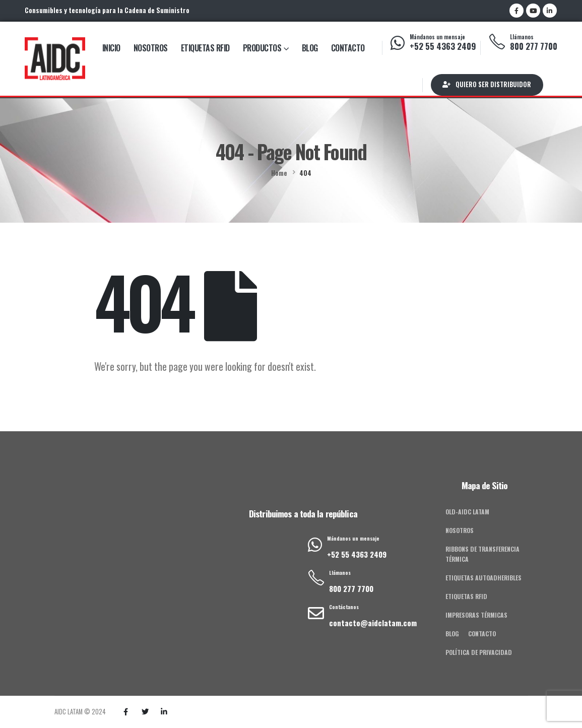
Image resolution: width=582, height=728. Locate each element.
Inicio (111, 48)
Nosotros (151, 48)
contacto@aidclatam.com (373, 623)
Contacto (348, 48)
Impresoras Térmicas (476, 615)
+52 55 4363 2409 (443, 46)
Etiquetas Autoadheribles (483, 578)
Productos (262, 48)
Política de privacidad (479, 652)
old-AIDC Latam (467, 512)
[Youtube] (533, 11)
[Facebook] (516, 11)
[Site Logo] (55, 58)
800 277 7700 (534, 46)
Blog (310, 48)
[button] (487, 85)
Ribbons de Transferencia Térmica (482, 554)
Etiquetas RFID (205, 48)
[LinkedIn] (550, 11)
